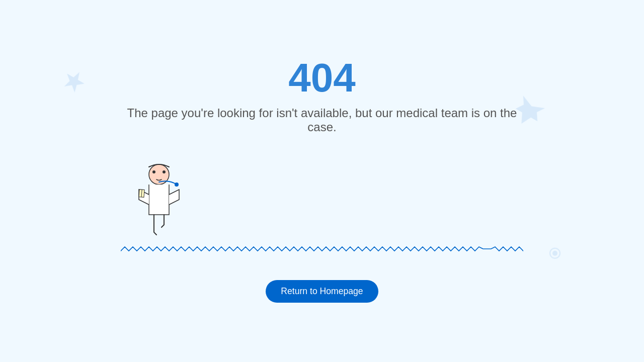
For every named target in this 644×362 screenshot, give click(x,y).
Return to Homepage (322, 291)
